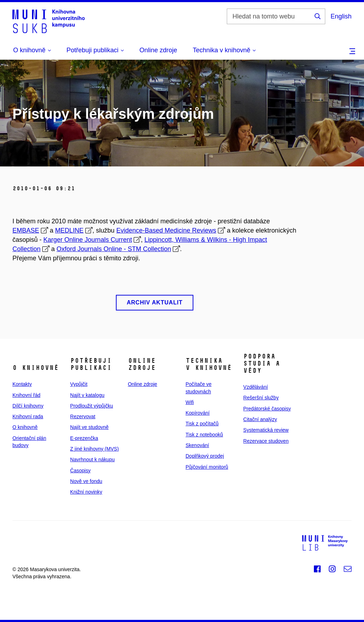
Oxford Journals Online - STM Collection (114, 249)
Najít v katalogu (87, 395)
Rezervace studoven (266, 441)
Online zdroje (158, 50)
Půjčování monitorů (207, 467)
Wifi (190, 402)
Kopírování (198, 413)
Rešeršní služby (261, 398)
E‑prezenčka (84, 438)
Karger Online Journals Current (88, 240)
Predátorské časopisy (267, 409)
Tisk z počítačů (202, 424)
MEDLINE (69, 230)
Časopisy (80, 471)
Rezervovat (83, 416)
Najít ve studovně (89, 427)
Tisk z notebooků (204, 435)
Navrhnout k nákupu (92, 459)
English (341, 16)
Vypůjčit (79, 384)
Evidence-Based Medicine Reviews (166, 230)
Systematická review (266, 430)
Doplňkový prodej (205, 456)
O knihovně (25, 427)
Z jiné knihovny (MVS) (94, 449)
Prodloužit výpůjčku (92, 406)
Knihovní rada (28, 416)
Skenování (197, 445)
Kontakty (22, 384)
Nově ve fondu (86, 481)
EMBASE (26, 230)
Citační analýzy (260, 419)
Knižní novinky (86, 492)
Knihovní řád (26, 395)
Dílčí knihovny (28, 406)
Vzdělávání (255, 387)
